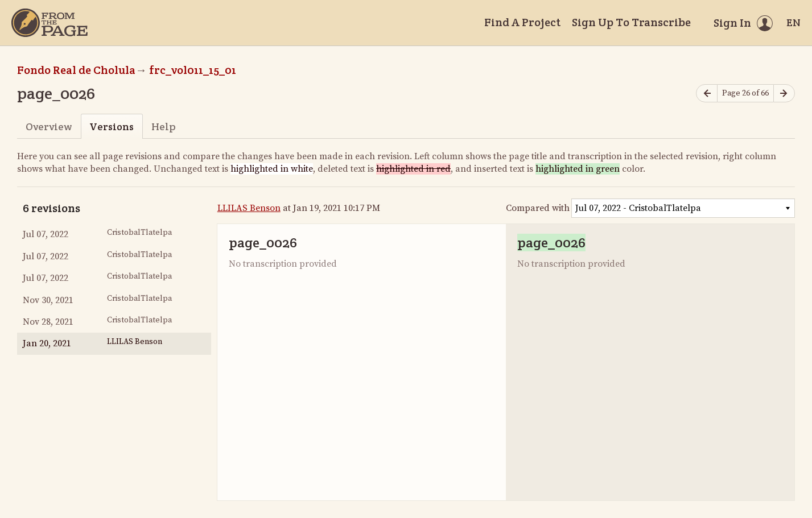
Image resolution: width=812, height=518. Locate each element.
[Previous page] (707, 94)
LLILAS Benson (249, 208)
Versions (112, 127)
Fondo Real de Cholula (76, 70)
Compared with (538, 208)
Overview (49, 127)
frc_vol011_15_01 (193, 70)
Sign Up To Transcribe (631, 22)
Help (164, 127)
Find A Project (522, 22)
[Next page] (784, 94)
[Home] (50, 23)
